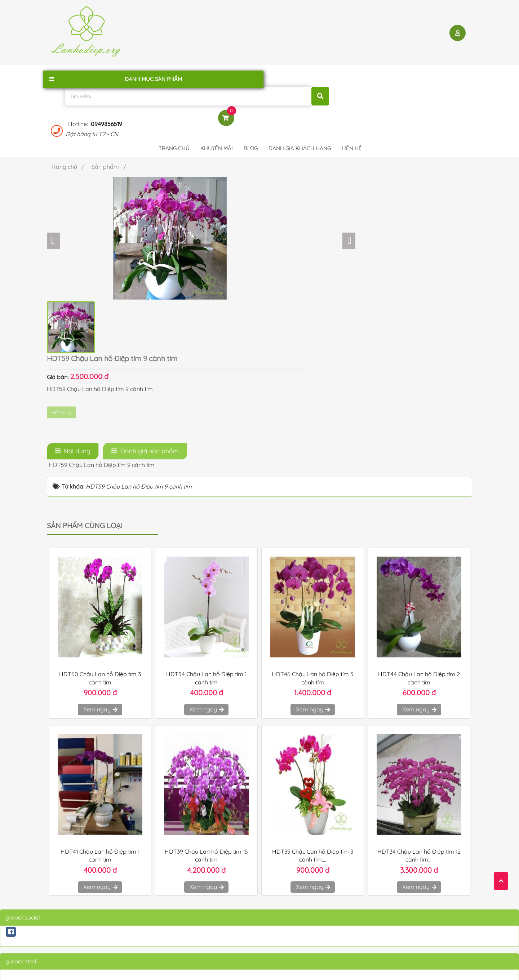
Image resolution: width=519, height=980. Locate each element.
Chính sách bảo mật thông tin (200, 884)
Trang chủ (62, 873)
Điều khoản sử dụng (189, 873)
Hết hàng (312, 162)
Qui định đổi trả (183, 927)
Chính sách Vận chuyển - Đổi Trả (203, 895)
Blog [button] (251, 74)
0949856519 (389, 26)
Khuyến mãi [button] (217, 74)
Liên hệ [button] (352, 74)
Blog (56, 895)
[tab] (73, 292)
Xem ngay (100, 550)
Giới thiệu (61, 884)
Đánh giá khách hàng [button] (300, 74)
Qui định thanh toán (189, 917)
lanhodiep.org (123, 968)
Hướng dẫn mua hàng (191, 906)
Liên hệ (59, 906)
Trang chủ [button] (174, 74)
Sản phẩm (62, 917)
